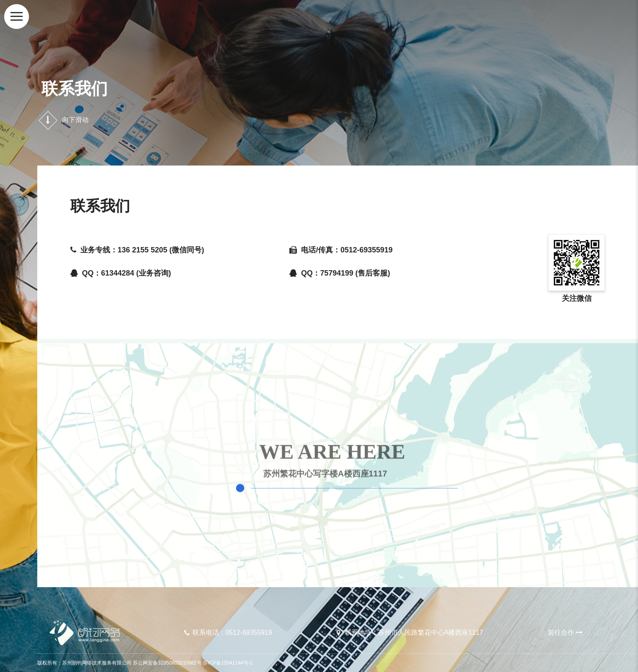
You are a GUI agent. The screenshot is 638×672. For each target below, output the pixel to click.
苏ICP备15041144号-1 (228, 663)
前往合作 (566, 632)
